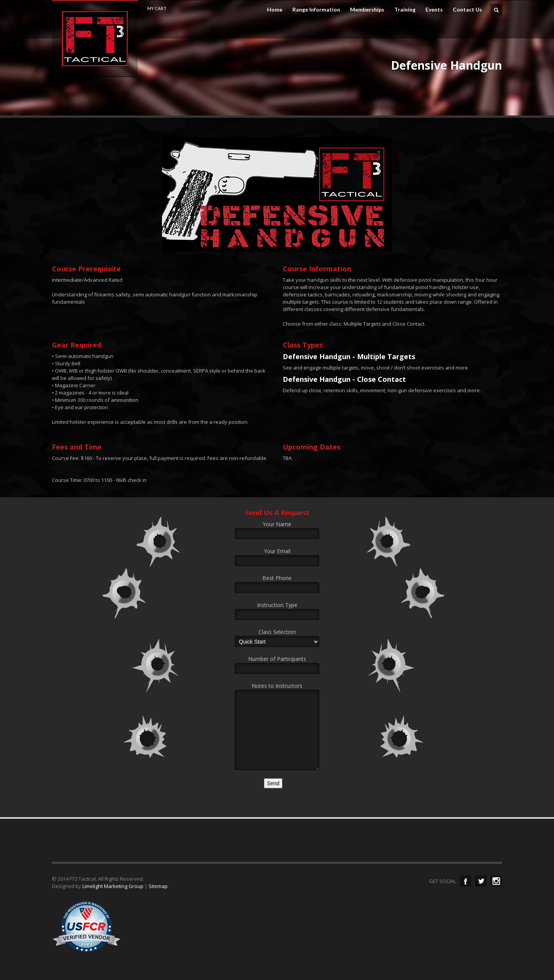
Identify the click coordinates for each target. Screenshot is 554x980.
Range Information (314, 10)
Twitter (481, 881)
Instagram (496, 881)
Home (275, 10)
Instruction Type (277, 610)
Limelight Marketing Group (113, 886)
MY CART (157, 8)
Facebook (466, 881)
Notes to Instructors (277, 709)
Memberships (367, 10)
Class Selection (277, 637)
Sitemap (158, 886)
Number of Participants (277, 664)
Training (403, 10)
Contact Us (467, 10)
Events (432, 10)
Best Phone (277, 584)
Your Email (277, 557)
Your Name (277, 530)
